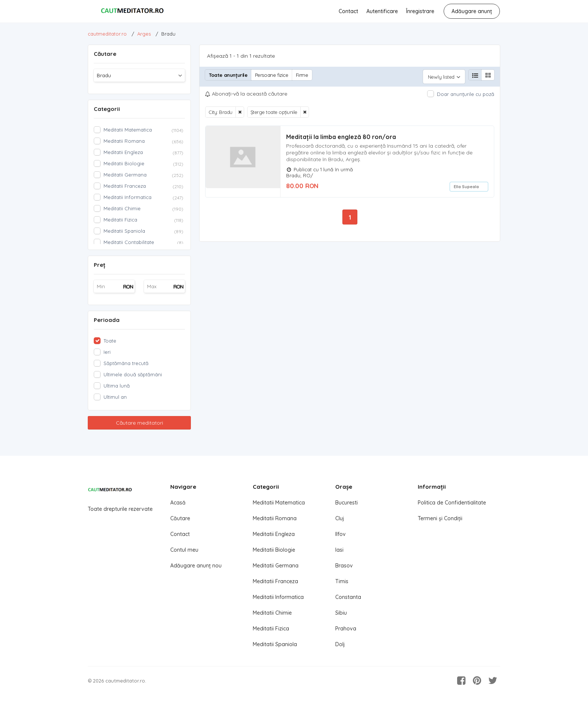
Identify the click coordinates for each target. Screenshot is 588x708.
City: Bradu (220, 109)
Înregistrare (420, 11)
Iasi (339, 550)
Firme (302, 75)
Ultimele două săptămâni (133, 374)
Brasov (344, 566)
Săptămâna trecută (126, 363)
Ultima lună (117, 386)
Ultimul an (115, 397)
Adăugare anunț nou (196, 566)
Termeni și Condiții (440, 518)
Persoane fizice (272, 75)
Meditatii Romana (275, 518)
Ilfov (340, 534)
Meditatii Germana (276, 566)
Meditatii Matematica (279, 503)
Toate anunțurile (228, 75)
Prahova (346, 629)
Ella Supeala (466, 183)
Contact (348, 11)
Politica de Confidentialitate (452, 503)
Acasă (178, 503)
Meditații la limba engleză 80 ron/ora (341, 133)
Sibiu (341, 613)
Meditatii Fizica (271, 629)
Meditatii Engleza (274, 534)
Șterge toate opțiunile (274, 109)
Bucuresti (346, 503)
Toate (110, 341)
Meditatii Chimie (272, 613)
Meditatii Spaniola (275, 644)
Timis (342, 581)
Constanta (348, 597)
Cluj (340, 518)
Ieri (107, 352)
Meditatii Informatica (278, 597)
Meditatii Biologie (274, 550)
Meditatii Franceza (275, 581)
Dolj (340, 644)
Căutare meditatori (139, 423)
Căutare (180, 518)
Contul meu (184, 550)
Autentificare (382, 11)
